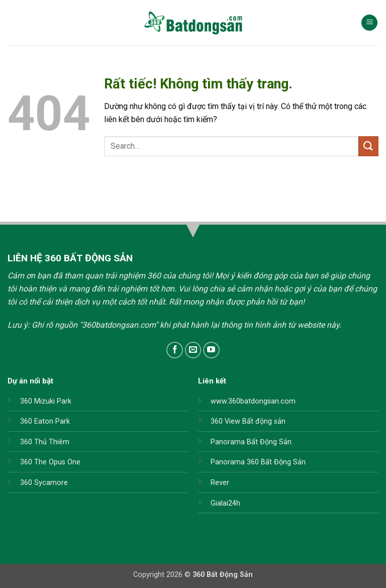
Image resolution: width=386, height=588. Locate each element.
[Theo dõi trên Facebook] (175, 350)
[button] (369, 23)
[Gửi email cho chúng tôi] (193, 350)
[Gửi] (368, 146)
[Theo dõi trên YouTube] (211, 350)
